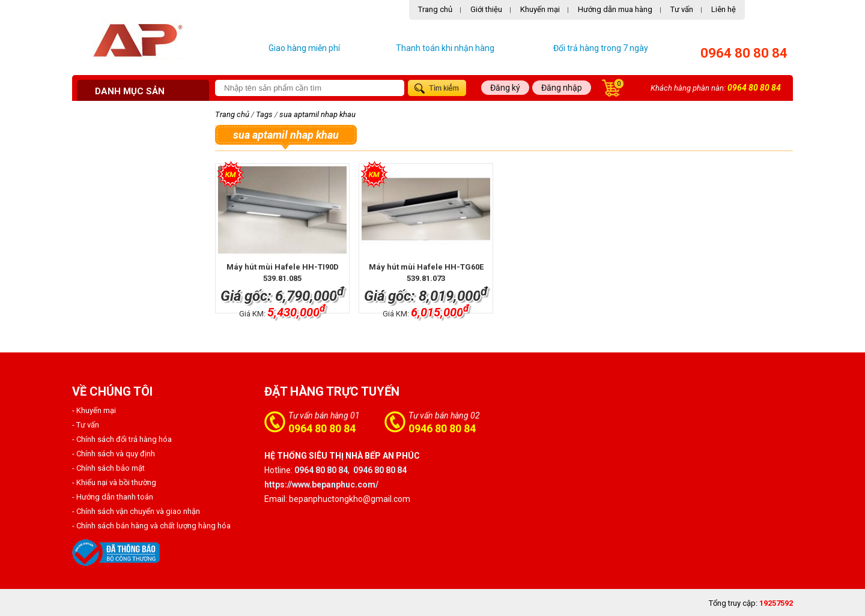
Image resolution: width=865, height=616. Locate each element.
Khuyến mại (540, 9)
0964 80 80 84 (744, 53)
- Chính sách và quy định (114, 454)
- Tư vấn (86, 425)
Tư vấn (682, 9)
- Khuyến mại (94, 410)
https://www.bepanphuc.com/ (321, 485)
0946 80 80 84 (442, 428)
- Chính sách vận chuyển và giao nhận (136, 511)
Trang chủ (435, 9)
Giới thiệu (486, 9)
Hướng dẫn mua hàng (615, 9)
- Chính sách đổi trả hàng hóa (122, 439)
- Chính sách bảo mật (108, 468)
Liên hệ (724, 9)
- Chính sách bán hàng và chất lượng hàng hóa (151, 526)
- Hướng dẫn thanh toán (113, 497)
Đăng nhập (562, 88)
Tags (264, 114)
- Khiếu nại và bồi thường (114, 482)
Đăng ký (505, 88)
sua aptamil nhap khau (317, 114)
